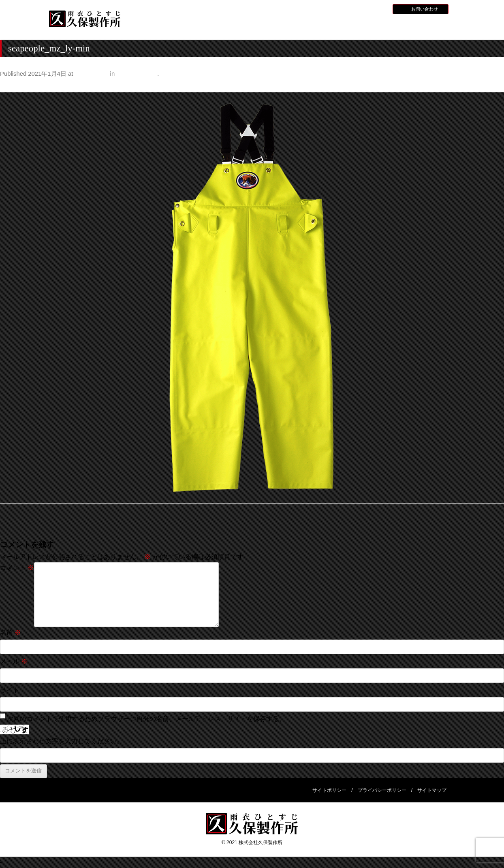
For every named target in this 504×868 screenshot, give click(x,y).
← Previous (17, 86)
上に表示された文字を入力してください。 (62, 741)
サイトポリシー (329, 790)
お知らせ (332, 9)
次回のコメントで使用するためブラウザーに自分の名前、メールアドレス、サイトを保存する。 (146, 719)
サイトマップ (432, 790)
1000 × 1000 (92, 74)
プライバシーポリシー (382, 790)
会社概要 (427, 26)
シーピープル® (137, 74)
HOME (156, 26)
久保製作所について (210, 27)
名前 (11, 632)
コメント (17, 568)
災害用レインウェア (373, 27)
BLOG (377, 9)
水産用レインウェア (264, 27)
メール (14, 661)
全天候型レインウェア (318, 27)
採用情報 (356, 9)
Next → (493, 86)
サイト (10, 690)
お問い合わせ (425, 9)
